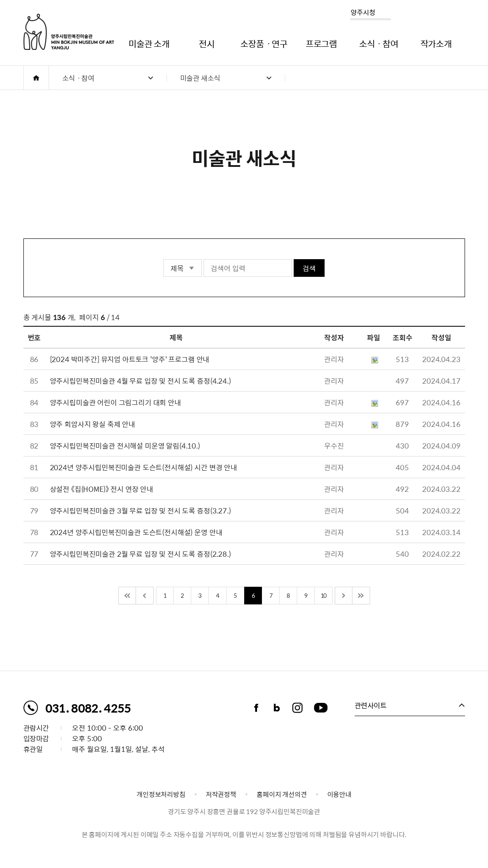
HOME (36, 78)
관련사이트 (371, 705)
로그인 (435, 14)
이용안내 (339, 794)
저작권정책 (221, 794)
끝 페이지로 (361, 596)
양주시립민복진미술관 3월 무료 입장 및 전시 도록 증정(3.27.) (140, 510)
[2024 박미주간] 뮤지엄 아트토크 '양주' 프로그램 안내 (130, 359)
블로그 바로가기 (277, 708)
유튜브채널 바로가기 (321, 708)
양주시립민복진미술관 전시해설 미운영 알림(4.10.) (125, 445)
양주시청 (363, 12)
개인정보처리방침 (161, 794)
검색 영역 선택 (164, 259)
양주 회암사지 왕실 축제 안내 (93, 424)
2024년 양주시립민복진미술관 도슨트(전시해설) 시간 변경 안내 (144, 467)
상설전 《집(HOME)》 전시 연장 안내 (102, 489)
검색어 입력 (204, 259)
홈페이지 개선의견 (282, 794)
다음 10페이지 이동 (344, 596)
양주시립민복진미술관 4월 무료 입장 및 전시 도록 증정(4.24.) (140, 381)
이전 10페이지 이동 (145, 596)
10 (323, 595)
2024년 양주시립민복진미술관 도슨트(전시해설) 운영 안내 (136, 532)
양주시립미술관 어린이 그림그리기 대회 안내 (115, 402)
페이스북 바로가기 (256, 708)
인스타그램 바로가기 (298, 708)
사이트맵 (459, 14)
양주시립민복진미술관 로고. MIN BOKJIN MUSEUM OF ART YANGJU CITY (69, 32)
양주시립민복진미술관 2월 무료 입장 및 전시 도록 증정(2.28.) (140, 554)
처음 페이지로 (127, 596)
